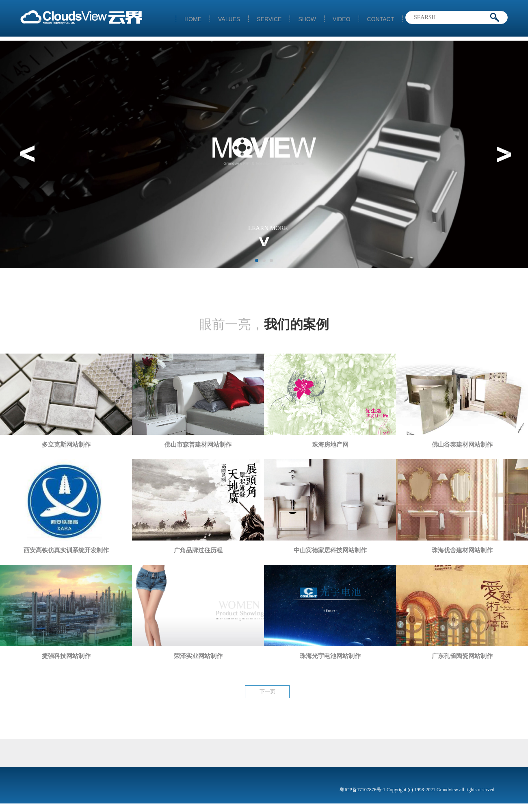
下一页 (267, 692)
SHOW (307, 19)
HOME (193, 19)
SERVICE (269, 19)
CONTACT (381, 19)
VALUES (229, 19)
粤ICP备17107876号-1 (363, 790)
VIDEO (342, 19)
